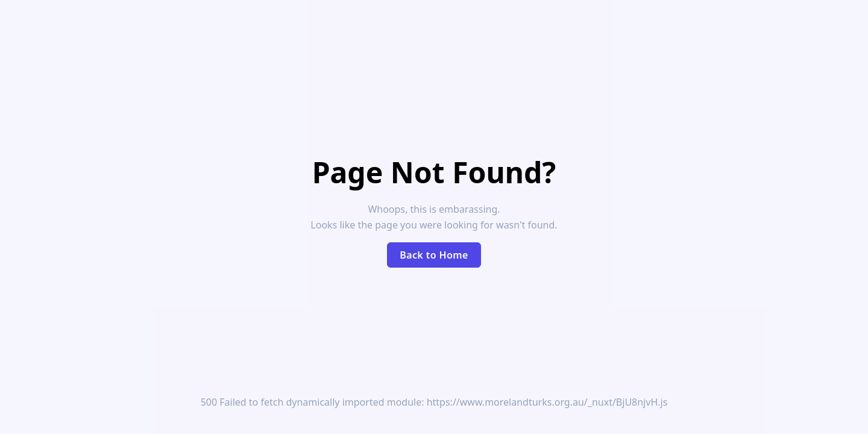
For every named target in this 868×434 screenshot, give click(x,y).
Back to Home (434, 255)
